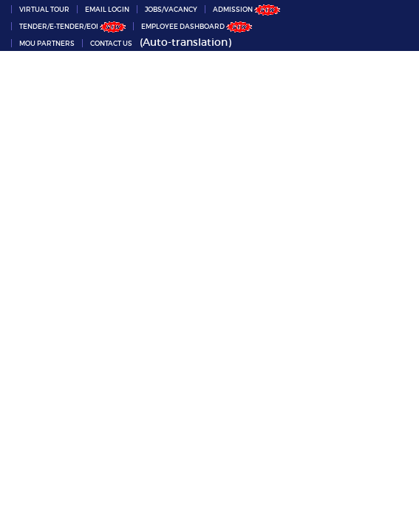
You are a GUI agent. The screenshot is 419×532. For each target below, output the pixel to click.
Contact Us (111, 43)
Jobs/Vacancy (171, 9)
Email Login (107, 9)
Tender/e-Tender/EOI (72, 26)
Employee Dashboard (197, 26)
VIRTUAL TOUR (44, 9)
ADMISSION (246, 9)
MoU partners (47, 43)
